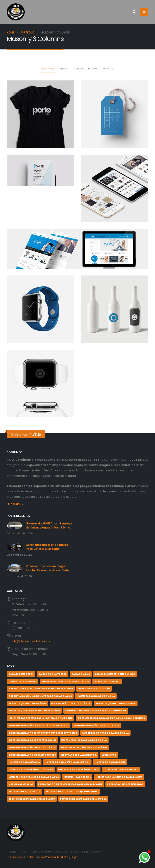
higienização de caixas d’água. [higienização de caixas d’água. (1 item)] (116, 703)
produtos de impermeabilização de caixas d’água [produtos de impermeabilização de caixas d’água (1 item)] (70, 784)
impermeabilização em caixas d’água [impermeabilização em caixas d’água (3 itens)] (84, 747)
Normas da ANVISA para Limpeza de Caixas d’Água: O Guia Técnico (49, 525)
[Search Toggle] (134, 12)
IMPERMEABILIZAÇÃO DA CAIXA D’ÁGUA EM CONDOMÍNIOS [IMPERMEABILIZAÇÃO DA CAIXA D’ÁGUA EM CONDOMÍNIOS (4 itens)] (111, 718)
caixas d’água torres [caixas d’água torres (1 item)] (23, 681)
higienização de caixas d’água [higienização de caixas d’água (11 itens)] (71, 703)
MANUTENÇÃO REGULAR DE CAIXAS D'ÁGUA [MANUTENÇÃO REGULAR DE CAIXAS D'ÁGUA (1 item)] (34, 777)
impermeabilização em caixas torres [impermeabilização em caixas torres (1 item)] (32, 755)
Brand (64, 69)
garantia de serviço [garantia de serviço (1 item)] (107, 681)
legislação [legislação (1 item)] (109, 755)
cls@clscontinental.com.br (32, 641)
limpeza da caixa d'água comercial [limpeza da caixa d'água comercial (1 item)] (67, 762)
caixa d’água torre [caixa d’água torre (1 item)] (21, 674)
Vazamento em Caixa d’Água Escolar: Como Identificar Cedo (47, 568)
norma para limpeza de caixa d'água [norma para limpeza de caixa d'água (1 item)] (119, 777)
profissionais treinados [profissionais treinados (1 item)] (25, 791)
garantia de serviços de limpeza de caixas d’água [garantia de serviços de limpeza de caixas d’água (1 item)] (41, 689)
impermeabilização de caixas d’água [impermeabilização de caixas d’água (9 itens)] (105, 733)
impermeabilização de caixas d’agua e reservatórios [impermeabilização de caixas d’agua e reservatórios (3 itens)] (43, 733)
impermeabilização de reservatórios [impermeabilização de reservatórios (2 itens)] (33, 740)
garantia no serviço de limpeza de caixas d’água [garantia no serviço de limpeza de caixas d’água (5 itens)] (40, 696)
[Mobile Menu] (144, 12)
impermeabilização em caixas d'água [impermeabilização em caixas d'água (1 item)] (32, 747)
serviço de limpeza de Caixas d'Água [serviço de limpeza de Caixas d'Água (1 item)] (32, 799)
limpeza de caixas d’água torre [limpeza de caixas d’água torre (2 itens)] (78, 769)
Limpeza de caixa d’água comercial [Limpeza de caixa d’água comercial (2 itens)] (31, 769)
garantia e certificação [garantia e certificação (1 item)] (94, 689)
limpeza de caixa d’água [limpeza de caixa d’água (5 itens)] (110, 762)
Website (108, 69)
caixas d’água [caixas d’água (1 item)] (81, 674)
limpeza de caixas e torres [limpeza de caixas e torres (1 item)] (121, 769)
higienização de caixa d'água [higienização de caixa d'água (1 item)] (27, 703)
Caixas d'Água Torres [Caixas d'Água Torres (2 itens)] (52, 674)
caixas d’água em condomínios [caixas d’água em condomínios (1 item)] (115, 674)
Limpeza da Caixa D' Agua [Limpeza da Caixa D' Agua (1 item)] (24, 762)
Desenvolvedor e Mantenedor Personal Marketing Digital (43, 857)
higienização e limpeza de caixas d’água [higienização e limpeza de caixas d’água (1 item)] (34, 711)
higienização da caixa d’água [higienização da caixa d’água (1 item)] (96, 696)
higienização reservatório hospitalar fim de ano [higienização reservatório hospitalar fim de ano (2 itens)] (41, 718)
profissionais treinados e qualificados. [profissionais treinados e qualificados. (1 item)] (72, 791)
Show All (48, 69)
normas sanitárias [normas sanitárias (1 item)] (21, 784)
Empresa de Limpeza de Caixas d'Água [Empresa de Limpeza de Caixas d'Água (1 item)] (65, 681)
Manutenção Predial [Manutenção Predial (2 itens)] (77, 777)
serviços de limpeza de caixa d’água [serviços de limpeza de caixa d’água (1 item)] (83, 799)
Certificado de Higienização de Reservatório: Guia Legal (47, 547)
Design (78, 69)
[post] (15, 525)
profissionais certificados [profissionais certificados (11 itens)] (125, 784)
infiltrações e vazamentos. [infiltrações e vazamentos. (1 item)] (79, 755)
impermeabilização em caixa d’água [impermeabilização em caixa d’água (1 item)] (84, 740)
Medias (93, 69)
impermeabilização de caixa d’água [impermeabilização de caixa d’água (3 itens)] (96, 725)
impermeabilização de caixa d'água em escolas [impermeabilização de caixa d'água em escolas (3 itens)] (39, 725)
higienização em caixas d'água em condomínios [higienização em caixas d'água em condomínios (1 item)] (96, 711)
